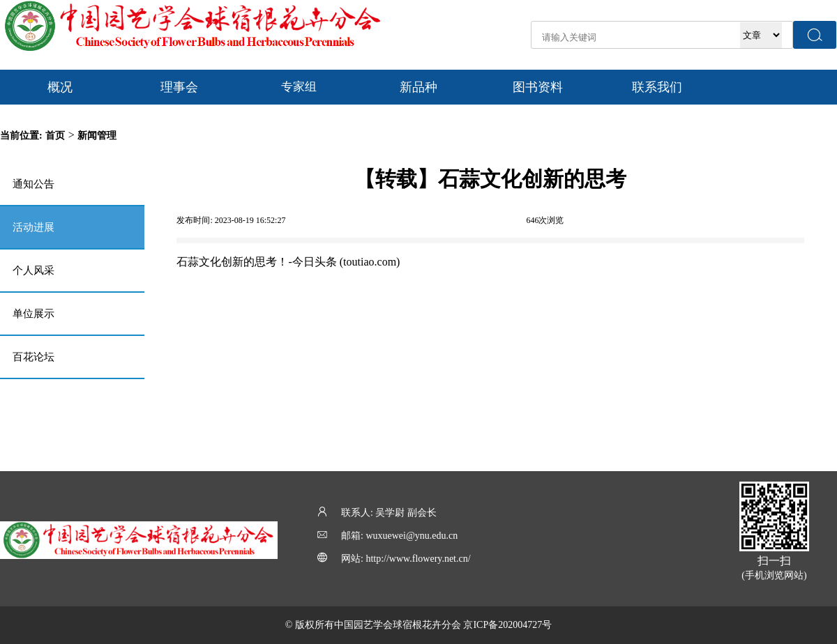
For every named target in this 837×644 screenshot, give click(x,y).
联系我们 (657, 87)
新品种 (418, 87)
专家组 (299, 87)
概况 (60, 87)
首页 (55, 136)
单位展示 (33, 314)
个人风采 (33, 270)
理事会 (179, 87)
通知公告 (33, 184)
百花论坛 (33, 357)
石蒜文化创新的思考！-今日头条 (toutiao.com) (288, 262)
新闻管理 (97, 136)
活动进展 (33, 227)
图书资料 (538, 87)
